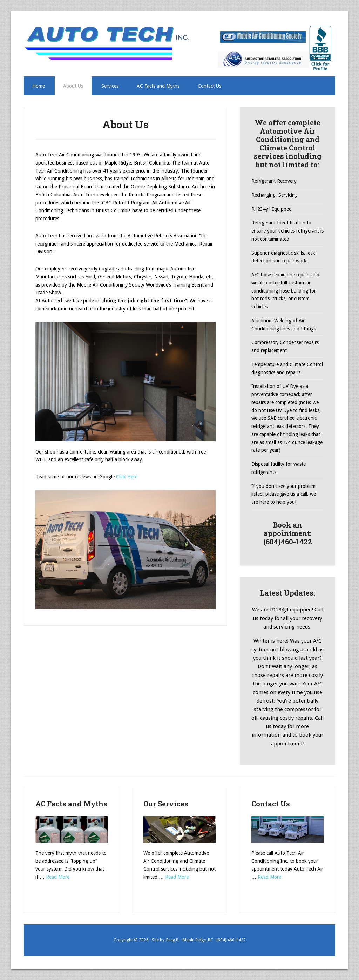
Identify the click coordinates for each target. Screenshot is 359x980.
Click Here (127, 477)
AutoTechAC (109, 43)
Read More (58, 877)
